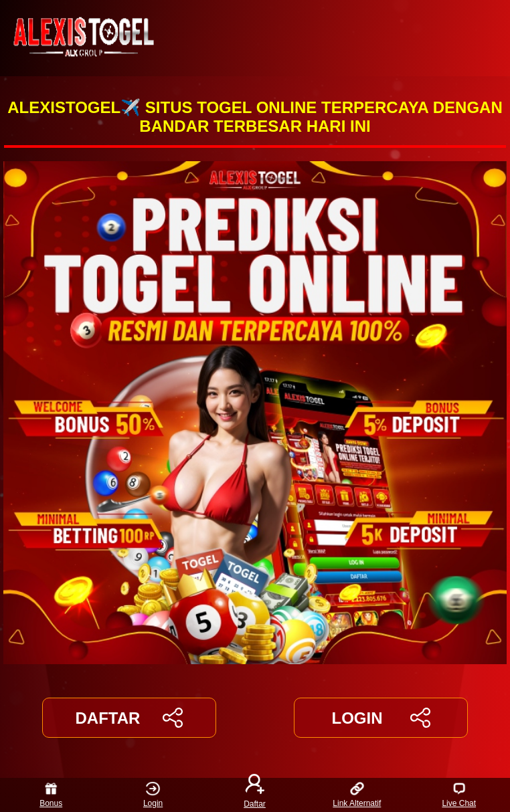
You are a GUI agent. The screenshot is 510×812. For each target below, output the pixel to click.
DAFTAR (130, 718)
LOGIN (380, 718)
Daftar (255, 795)
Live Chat (459, 795)
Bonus (51, 795)
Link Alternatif (357, 795)
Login (153, 795)
